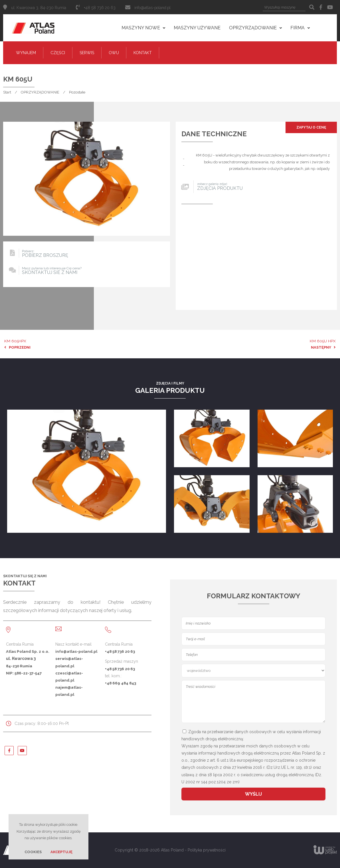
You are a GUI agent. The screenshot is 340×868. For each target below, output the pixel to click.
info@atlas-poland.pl (152, 8)
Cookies (33, 852)
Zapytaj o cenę (311, 127)
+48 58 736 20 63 (120, 651)
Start (7, 92)
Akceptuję (61, 852)
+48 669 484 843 (121, 683)
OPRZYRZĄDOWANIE (40, 92)
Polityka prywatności (207, 850)
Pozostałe (77, 92)
